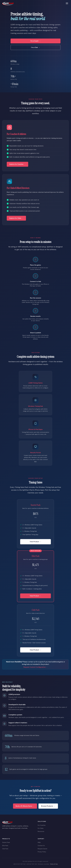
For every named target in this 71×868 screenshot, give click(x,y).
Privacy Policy (42, 852)
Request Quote (42, 849)
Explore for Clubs (15, 218)
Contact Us (41, 846)
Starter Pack (6, 842)
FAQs (39, 842)
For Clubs (41, 828)
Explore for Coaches (16, 165)
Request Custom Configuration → (35, 667)
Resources (41, 831)
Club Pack (5, 849)
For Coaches (42, 825)
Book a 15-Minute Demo (24, 806)
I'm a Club (34, 47)
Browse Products (47, 806)
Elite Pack (5, 846)
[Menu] (67, 3)
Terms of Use (54, 864)
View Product (34, 542)
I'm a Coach (34, 41)
